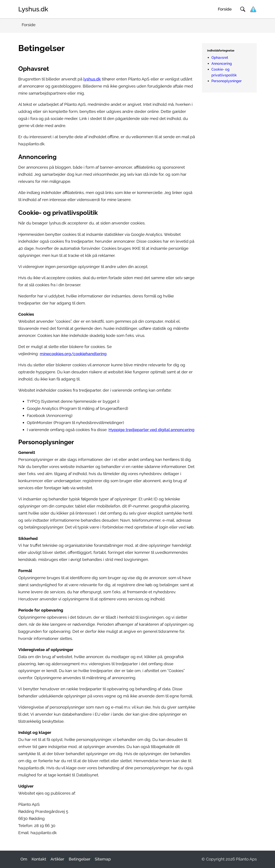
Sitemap (103, 859)
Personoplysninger (227, 81)
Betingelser (80, 859)
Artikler (57, 859)
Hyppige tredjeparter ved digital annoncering (151, 430)
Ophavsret (220, 58)
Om (24, 859)
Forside (225, 9)
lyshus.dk (92, 79)
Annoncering (222, 64)
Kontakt (39, 859)
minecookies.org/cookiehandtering (73, 354)
